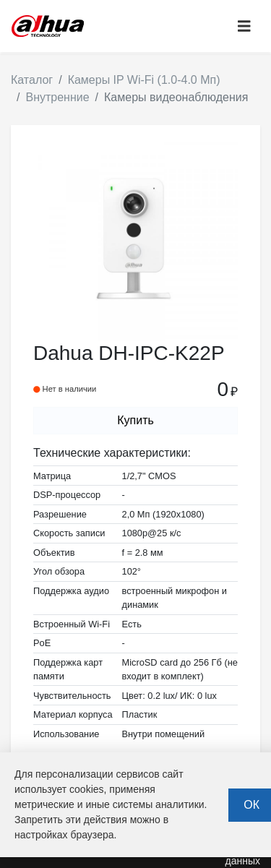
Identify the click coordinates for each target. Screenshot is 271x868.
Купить (135, 420)
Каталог (32, 80)
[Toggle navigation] (244, 26)
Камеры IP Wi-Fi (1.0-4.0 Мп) (144, 80)
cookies (86, 789)
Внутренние (57, 97)
